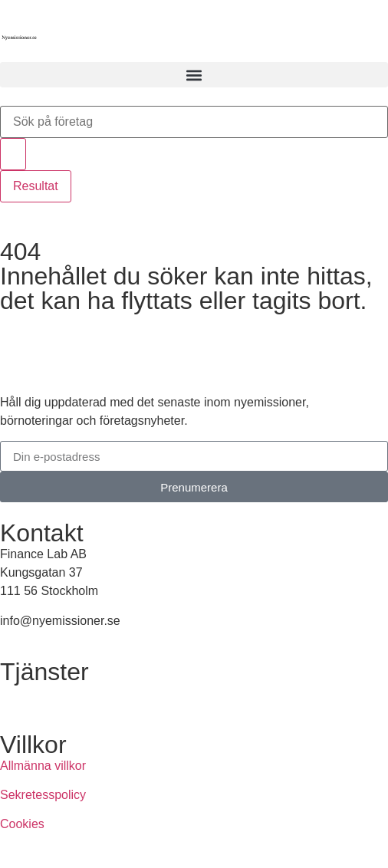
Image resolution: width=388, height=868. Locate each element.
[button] (194, 75)
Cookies (22, 824)
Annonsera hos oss (53, 693)
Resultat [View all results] (36, 186)
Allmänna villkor (43, 766)
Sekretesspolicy (43, 795)
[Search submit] (13, 154)
